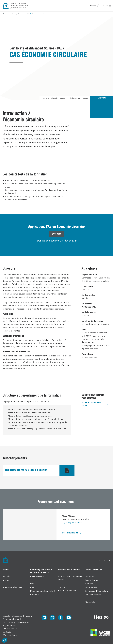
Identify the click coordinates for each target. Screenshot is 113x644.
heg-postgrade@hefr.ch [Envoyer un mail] (73, 522)
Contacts (7, 632)
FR (99, 561)
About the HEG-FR (94, 569)
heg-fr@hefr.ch (9, 625)
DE (104, 561)
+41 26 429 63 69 (10, 629)
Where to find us (10, 635)
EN (109, 561)
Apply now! (57, 234)
